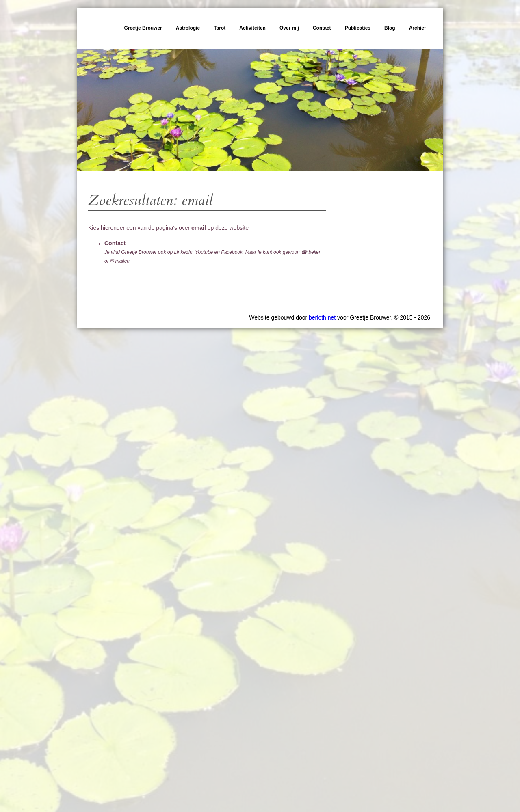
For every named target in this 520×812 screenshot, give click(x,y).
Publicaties (358, 28)
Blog (390, 28)
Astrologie (188, 28)
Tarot (220, 28)
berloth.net (322, 317)
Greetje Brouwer (143, 28)
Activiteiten (252, 28)
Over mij (289, 28)
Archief (417, 28)
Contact (322, 28)
